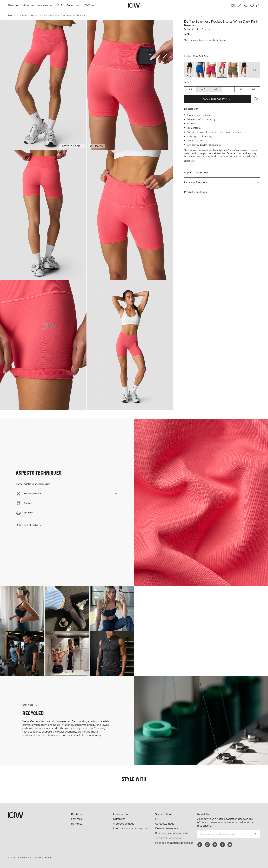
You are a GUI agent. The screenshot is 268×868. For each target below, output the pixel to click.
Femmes (14, 5)
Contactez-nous (165, 824)
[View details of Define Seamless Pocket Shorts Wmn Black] (189, 70)
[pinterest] (215, 845)
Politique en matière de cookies (174, 843)
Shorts (33, 15)
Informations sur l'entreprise (130, 828)
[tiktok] (222, 845)
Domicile (12, 15)
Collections (73, 5)
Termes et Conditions (168, 838)
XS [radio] (190, 89)
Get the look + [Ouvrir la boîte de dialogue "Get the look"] (72, 146)
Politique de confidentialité (171, 833)
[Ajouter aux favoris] (256, 99)
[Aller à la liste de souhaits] (252, 5)
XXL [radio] (254, 89)
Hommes (28, 5)
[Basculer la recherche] (246, 5)
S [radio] (203, 89)
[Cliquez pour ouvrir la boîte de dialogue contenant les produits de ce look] (22, 609)
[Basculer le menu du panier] (258, 5)
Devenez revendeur (167, 828)
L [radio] (228, 89)
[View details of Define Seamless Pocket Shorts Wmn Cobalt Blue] (200, 70)
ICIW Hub (90, 5)
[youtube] (230, 845)
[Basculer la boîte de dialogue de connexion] (240, 5)
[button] (43, 85)
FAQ (158, 819)
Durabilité (119, 819)
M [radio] (216, 89)
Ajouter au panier (218, 99)
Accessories (45, 5)
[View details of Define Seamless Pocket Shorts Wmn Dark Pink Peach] (222, 70)
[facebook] (200, 845)
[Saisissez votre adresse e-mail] (224, 834)
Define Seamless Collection (198, 29)
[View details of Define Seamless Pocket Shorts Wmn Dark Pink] (211, 70)
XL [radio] (241, 89)
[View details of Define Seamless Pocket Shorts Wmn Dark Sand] (233, 70)
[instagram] (207, 845)
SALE (59, 5)
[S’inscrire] (255, 834)
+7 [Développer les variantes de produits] (255, 70)
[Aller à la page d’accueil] (134, 5)
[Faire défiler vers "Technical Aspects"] (222, 173)
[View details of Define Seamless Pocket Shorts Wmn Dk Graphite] (244, 70)
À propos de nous (124, 824)
